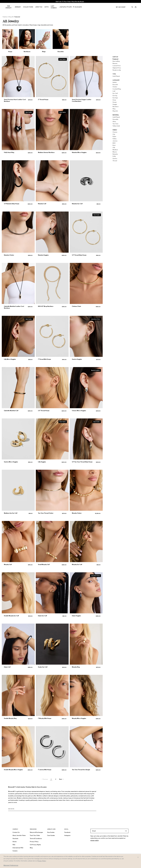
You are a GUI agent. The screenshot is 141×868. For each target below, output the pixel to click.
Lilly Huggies (42, 462)
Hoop (114, 100)
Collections (28, 7)
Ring (114, 109)
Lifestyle (39, 7)
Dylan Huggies (76, 616)
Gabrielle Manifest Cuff (11, 411)
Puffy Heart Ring (9, 152)
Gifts (47, 7)
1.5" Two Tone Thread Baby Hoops (82, 462)
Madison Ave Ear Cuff (11, 513)
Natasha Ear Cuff (77, 204)
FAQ (14, 845)
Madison (115, 150)
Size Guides (51, 832)
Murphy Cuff (8, 564)
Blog (31, 848)
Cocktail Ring (117, 89)
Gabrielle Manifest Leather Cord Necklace (14, 307)
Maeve (115, 152)
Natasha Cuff (42, 204)
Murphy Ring (76, 667)
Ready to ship (117, 70)
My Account (121, 7)
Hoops (115, 102)
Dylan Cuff (7, 667)
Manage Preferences (11, 865)
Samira (115, 158)
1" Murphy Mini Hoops (45, 718)
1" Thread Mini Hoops (44, 359)
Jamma (115, 141)
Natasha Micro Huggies (79, 152)
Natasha (115, 154)
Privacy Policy (34, 842)
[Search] (132, 7)
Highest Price (117, 68)
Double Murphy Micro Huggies (13, 770)
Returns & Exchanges (36, 832)
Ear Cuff (115, 93)
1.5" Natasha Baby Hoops (12, 204)
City (114, 134)
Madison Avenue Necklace (43, 4)
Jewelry (18, 7)
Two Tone (115, 124)
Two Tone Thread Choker (46, 513)
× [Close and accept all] (138, 857)
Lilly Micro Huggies (10, 359)
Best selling (116, 61)
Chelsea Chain (76, 306)
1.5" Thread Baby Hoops (79, 255)
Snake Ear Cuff (43, 667)
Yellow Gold (116, 126)
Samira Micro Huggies (11, 462)
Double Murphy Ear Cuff (11, 616)
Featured (115, 59)
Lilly (114, 147)
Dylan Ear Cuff (42, 616)
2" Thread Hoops (43, 99)
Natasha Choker (9, 255)
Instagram (67, 835)
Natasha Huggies (43, 255)
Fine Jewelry (9, 7)
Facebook (67, 832)
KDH (114, 143)
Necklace (116, 107)
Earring (115, 96)
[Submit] (126, 831)
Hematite (115, 119)
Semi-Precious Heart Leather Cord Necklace (15, 100)
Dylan (114, 136)
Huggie (115, 104)
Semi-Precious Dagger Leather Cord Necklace (82, 100)
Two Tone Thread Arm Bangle (81, 770)
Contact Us (16, 832)
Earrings (115, 98)
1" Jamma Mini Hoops (45, 770)
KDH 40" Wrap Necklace (46, 306)
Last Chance (54, 7)
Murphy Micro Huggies (79, 718)
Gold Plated (116, 76)
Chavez (115, 132)
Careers (15, 851)
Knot (114, 145)
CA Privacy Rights (35, 845)
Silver (114, 121)
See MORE (11, 809)
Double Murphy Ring (10, 718)
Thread (115, 161)
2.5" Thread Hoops (44, 411)
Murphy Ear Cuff (77, 564)
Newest (115, 63)
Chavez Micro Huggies (79, 411)
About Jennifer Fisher (19, 835)
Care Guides (51, 835)
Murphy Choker (77, 513)
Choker (115, 87)
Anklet (115, 82)
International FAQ (18, 848)
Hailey (115, 139)
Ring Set (115, 111)
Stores (15, 842)
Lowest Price (117, 66)
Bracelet (115, 85)
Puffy (114, 156)
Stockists (15, 838)
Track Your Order (35, 835)
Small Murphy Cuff (44, 564)
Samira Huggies (77, 359)
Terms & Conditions (36, 838)
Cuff (114, 91)
